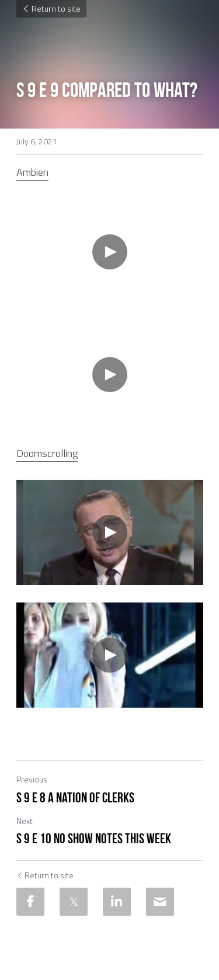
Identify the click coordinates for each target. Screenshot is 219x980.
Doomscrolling (47, 453)
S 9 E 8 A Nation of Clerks (75, 798)
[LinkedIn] (117, 902)
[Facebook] (30, 902)
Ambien (32, 172)
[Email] (160, 902)
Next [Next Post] (25, 821)
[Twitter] (74, 902)
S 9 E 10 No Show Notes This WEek (94, 839)
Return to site (51, 8)
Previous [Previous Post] (32, 779)
